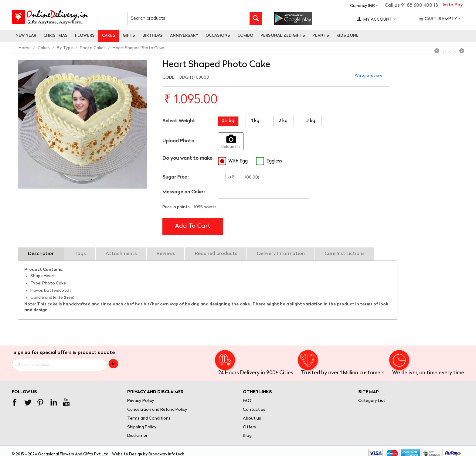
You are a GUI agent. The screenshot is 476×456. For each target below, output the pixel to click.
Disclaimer (137, 436)
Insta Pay (453, 5)
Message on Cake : (184, 192)
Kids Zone (347, 36)
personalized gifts (283, 36)
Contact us (254, 410)
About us (252, 419)
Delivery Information (281, 254)
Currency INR (362, 6)
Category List (372, 401)
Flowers (85, 36)
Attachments (121, 254)
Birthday (153, 36)
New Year (26, 36)
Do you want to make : (187, 161)
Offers (249, 427)
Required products (216, 254)
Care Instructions (345, 254)
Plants (321, 36)
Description (41, 254)
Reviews (166, 254)
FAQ (247, 401)
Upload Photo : (179, 141)
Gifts (129, 36)
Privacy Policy (141, 401)
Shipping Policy (142, 427)
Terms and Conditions (149, 419)
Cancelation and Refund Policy (157, 410)
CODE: (169, 78)
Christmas (56, 36)
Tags (80, 254)
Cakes (109, 36)
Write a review (369, 76)
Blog (247, 436)
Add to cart (193, 226)
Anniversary (184, 36)
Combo (245, 36)
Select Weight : (180, 121)
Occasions (218, 36)
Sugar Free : (176, 177)
